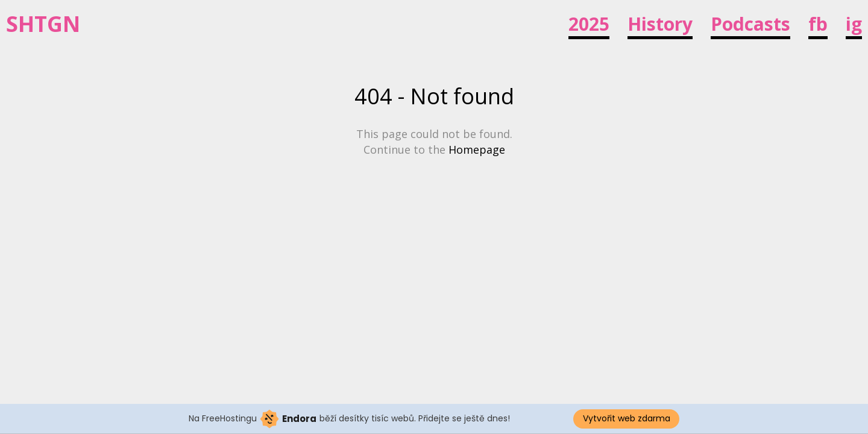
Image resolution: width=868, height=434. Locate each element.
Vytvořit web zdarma (627, 418)
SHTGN (43, 24)
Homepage (477, 149)
